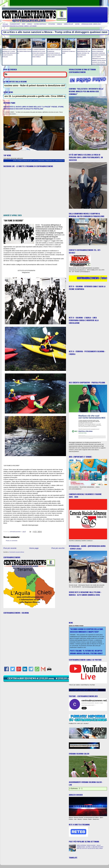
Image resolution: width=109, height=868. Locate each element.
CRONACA (30, 24)
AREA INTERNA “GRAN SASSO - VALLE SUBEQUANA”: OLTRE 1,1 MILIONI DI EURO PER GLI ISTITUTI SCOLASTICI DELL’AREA (90, 847)
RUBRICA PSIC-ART (69, 24)
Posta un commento (12, 541)
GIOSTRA (77, 24)
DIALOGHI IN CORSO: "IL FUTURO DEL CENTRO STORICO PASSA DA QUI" (38, 160)
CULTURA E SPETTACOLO (40, 24)
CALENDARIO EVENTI (15, 24)
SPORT (24, 24)
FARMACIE (59, 24)
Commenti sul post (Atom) (17, 552)
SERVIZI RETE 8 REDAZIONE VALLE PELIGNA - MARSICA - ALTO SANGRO (20, 26)
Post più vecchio (58, 548)
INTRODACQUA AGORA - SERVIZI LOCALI (91, 24)
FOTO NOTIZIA (52, 24)
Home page (5, 24)
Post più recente (10, 548)
